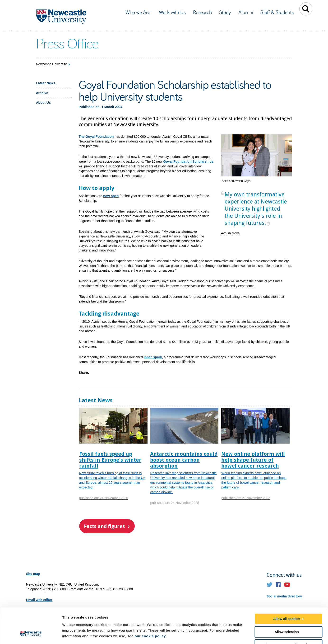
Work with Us (172, 12)
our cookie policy (150, 605)
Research (202, 12)
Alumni (246, 12)
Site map (33, 574)
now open (111, 196)
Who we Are (139, 12)
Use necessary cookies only (286, 614)
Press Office (67, 43)
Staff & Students (277, 12)
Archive (42, 93)
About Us (43, 103)
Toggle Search (306, 9)
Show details (249, 635)
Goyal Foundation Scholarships (188, 161)
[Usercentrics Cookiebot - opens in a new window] (31, 635)
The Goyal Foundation (96, 137)
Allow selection (286, 601)
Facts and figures (104, 526)
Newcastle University (51, 64)
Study (225, 12)
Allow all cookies (287, 588)
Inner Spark (153, 357)
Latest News (46, 83)
